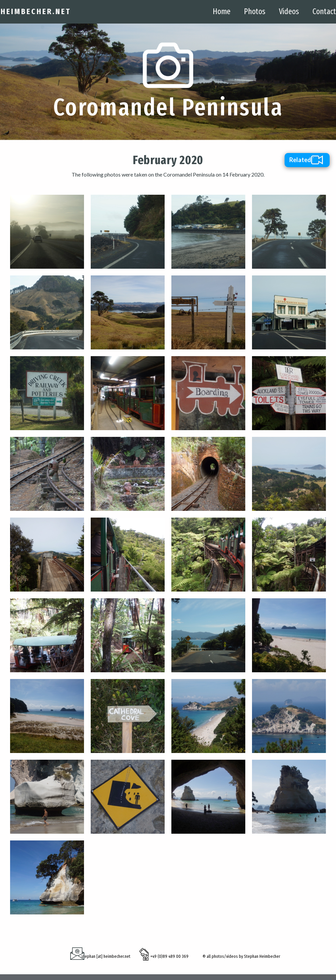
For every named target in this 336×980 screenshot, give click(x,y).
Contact (324, 11)
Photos (255, 11)
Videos (289, 11)
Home (222, 11)
